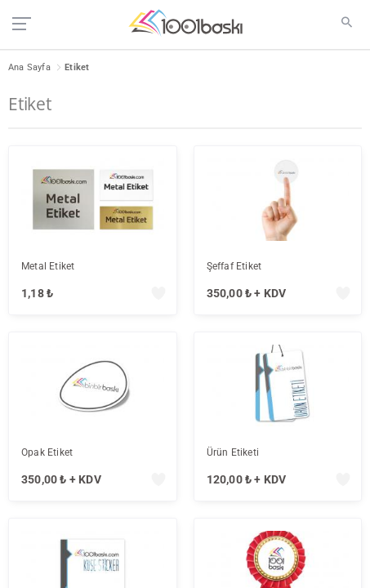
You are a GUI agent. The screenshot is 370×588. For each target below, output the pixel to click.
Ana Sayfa (29, 67)
